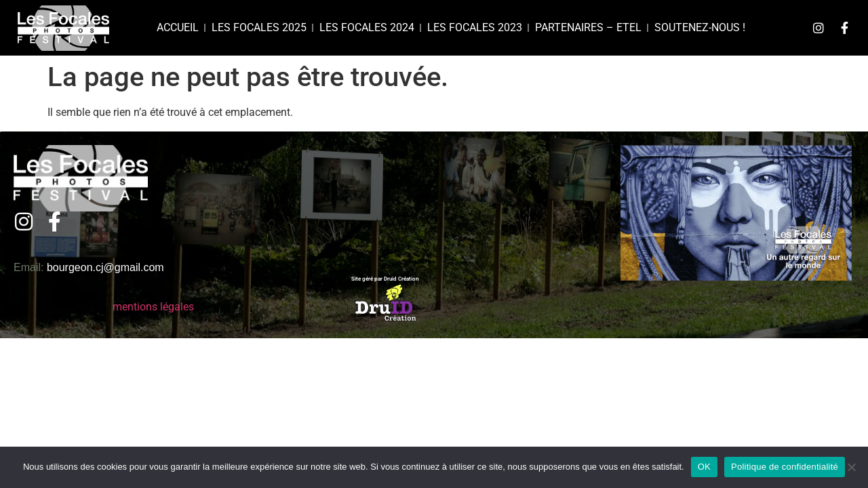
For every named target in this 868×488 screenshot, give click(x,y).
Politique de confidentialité (785, 467)
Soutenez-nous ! (700, 27)
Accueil (178, 27)
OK (704, 467)
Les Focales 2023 (475, 27)
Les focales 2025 (259, 27)
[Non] (851, 467)
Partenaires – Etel (588, 27)
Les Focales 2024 (367, 27)
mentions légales (153, 307)
